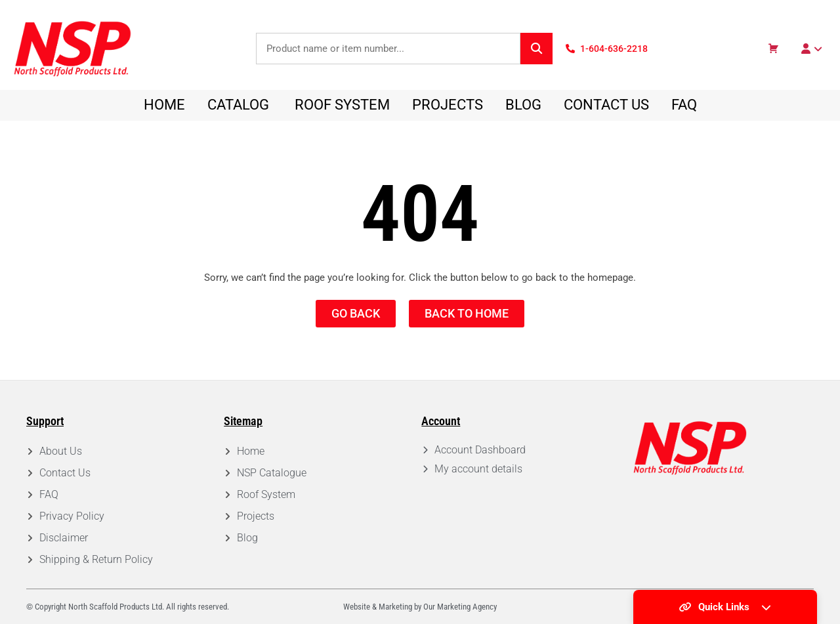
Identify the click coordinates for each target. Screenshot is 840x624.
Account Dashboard (480, 450)
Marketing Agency (467, 607)
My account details (478, 469)
